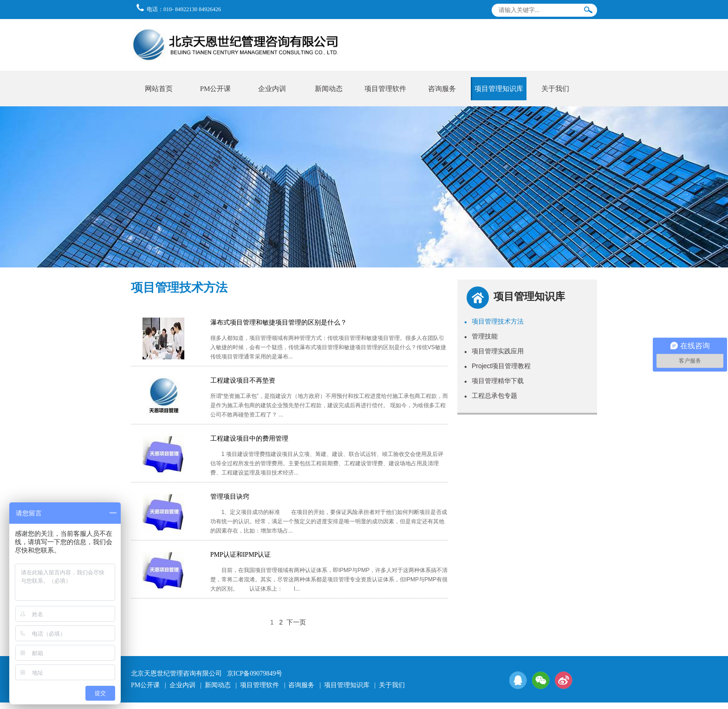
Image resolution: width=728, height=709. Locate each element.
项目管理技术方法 (494, 321)
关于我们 (555, 89)
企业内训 (272, 89)
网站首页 (159, 89)
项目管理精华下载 (494, 381)
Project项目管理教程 (498, 366)
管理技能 (481, 336)
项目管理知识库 (499, 89)
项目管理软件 (385, 89)
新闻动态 (329, 89)
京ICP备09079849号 (255, 673)
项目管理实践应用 (494, 351)
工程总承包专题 (491, 396)
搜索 (588, 12)
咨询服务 (442, 89)
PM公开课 (216, 89)
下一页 (296, 622)
